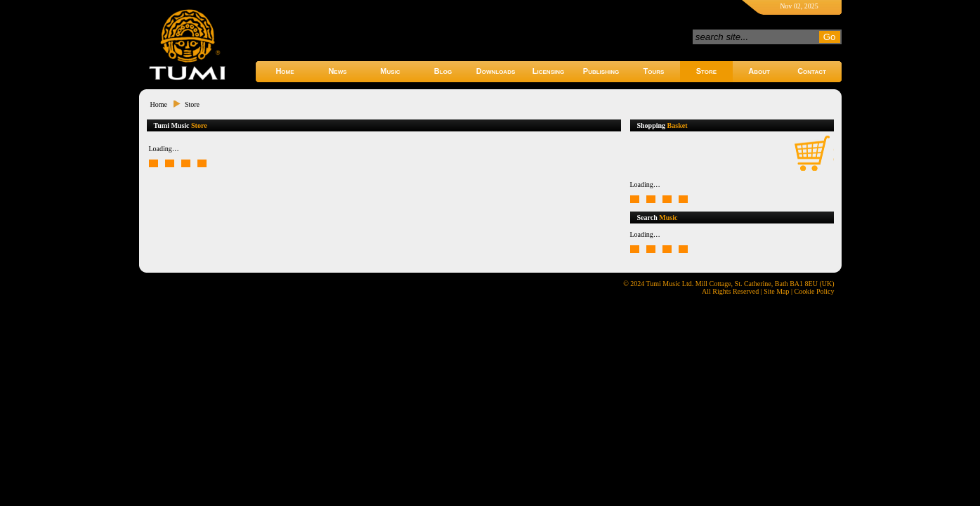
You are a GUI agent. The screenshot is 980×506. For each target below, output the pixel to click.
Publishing (601, 71)
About (759, 71)
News (337, 71)
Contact (812, 71)
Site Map (776, 291)
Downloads (496, 71)
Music (390, 71)
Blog (443, 71)
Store (706, 71)
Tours (654, 71)
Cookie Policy (815, 291)
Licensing (548, 71)
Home (285, 71)
